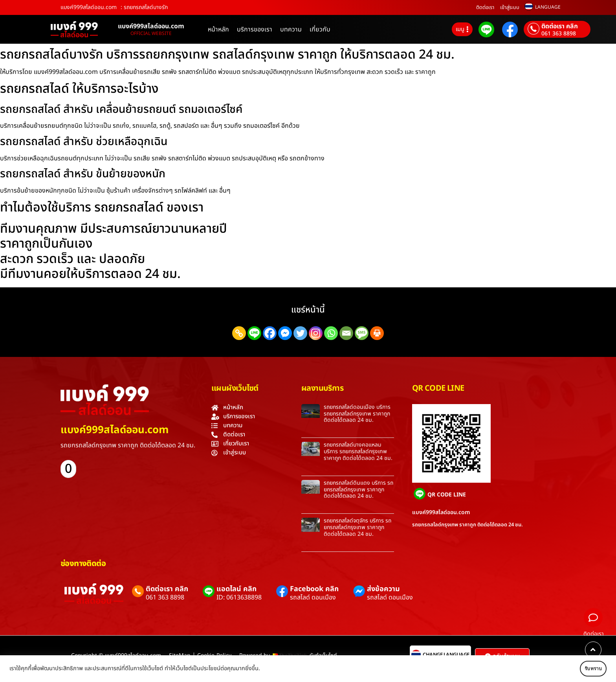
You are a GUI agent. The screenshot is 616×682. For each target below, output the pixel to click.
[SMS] (362, 333)
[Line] (254, 333)
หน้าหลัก (218, 29)
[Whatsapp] (331, 333)
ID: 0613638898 (239, 597)
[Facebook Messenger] (285, 333)
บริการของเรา (255, 29)
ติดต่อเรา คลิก (560, 26)
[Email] (346, 333)
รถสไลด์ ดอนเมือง (313, 597)
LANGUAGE (548, 7)
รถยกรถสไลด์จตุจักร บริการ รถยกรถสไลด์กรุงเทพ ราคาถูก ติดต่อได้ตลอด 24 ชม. (357, 527)
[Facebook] (270, 333)
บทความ (291, 29)
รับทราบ (583, 669)
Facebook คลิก (314, 589)
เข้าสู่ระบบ (510, 7)
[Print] (377, 333)
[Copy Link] (239, 333)
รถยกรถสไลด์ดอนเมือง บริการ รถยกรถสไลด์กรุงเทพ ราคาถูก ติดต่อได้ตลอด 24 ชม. (357, 414)
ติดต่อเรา (485, 7)
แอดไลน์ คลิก (236, 589)
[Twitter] (300, 333)
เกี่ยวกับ (320, 29)
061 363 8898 (559, 34)
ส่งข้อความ (383, 589)
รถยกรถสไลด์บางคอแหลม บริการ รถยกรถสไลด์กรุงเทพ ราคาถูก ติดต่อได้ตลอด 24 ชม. (358, 451)
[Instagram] (316, 333)
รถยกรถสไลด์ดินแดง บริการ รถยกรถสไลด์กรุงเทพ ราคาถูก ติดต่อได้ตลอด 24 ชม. (358, 490)
